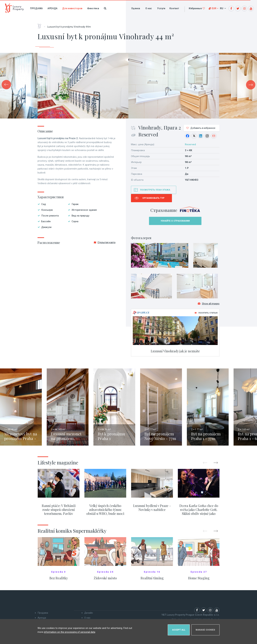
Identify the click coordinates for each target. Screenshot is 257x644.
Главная (41, 25)
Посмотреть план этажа (155, 190)
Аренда (53, 8)
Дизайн (89, 615)
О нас (149, 8)
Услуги (161, 8)
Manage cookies (205, 629)
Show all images (209, 306)
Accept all (179, 629)
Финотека (93, 8)
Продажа (36, 8)
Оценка (136, 8)
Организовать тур (153, 198)
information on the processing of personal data (70, 631)
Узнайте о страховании (175, 221)
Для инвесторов (72, 8)
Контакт (174, 8)
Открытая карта (105, 242)
